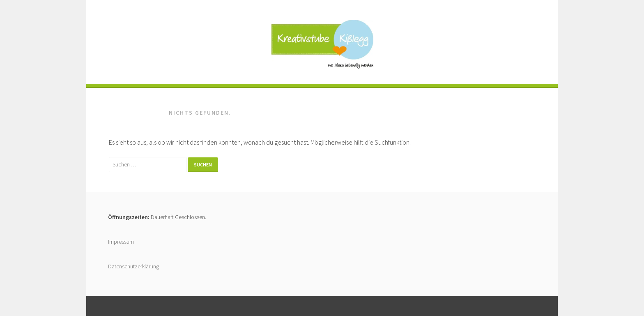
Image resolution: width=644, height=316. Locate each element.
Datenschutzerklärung (133, 266)
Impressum (121, 242)
